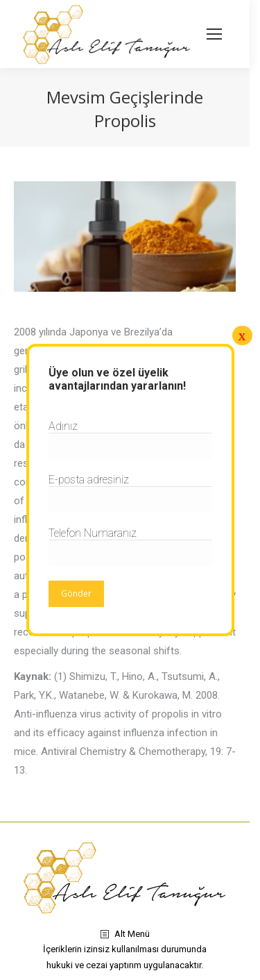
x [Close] (242, 335)
